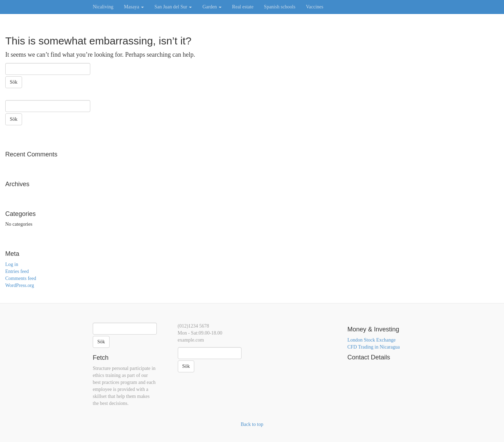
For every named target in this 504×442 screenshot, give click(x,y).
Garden (212, 7)
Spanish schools (280, 7)
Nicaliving (103, 7)
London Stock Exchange (372, 340)
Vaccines (315, 7)
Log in (12, 264)
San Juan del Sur (173, 7)
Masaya (134, 7)
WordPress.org (20, 285)
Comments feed (21, 278)
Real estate (243, 7)
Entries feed (17, 271)
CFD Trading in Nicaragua (374, 347)
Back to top (252, 424)
